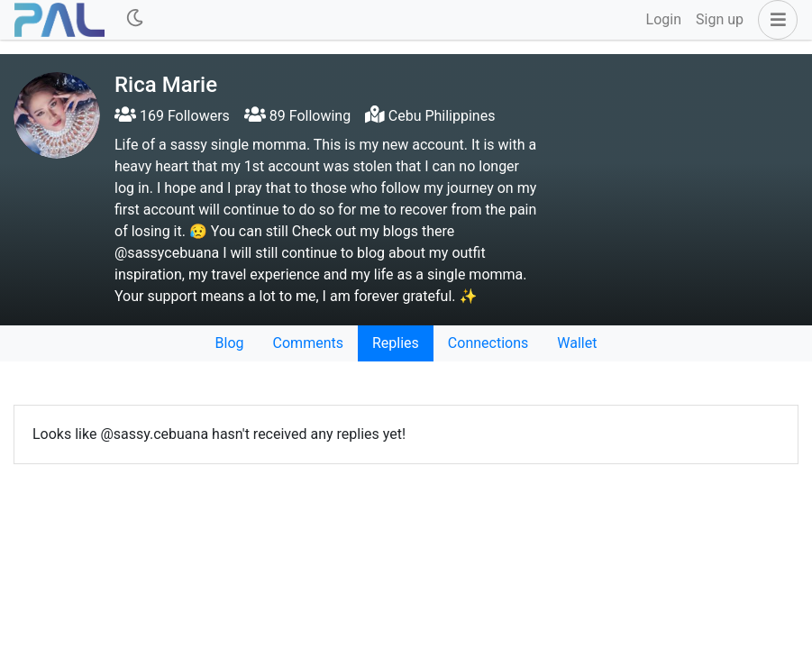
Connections (488, 343)
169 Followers (172, 116)
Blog (230, 343)
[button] (774, 20)
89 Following (297, 116)
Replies (396, 343)
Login (664, 19)
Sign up (720, 19)
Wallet (577, 343)
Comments (308, 343)
